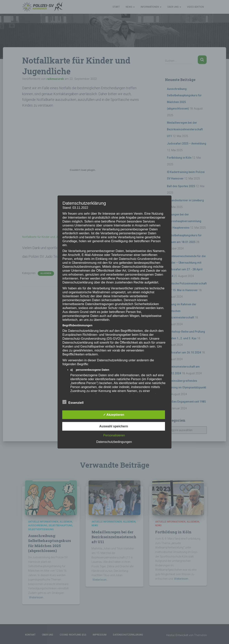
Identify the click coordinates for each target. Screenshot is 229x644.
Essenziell (73, 402)
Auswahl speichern (114, 426)
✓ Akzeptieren (114, 414)
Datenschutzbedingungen (114, 442)
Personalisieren (114, 435)
